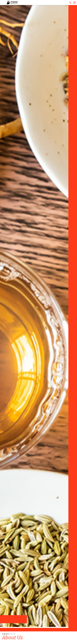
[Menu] (75, 3)
